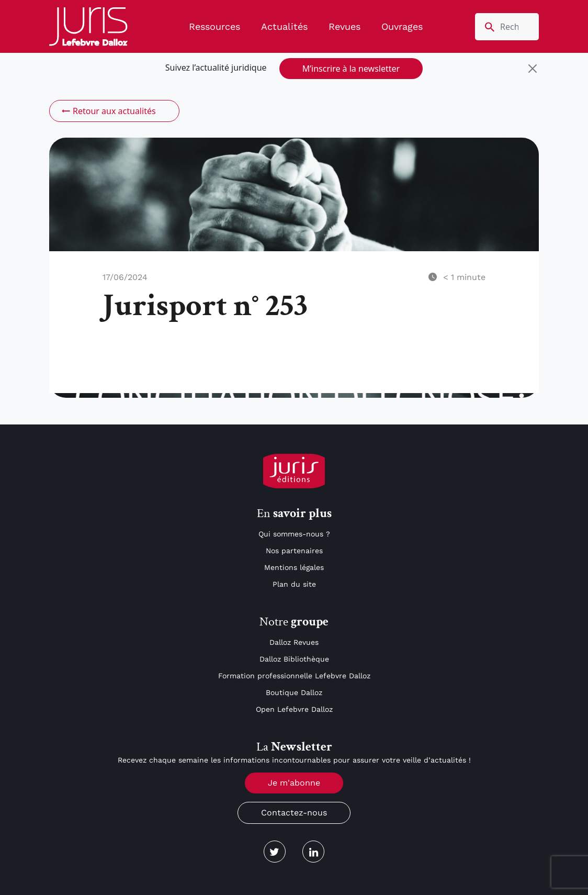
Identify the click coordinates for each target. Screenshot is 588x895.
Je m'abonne (294, 783)
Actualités (284, 26)
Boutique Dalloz (294, 692)
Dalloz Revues (294, 642)
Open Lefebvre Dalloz (294, 709)
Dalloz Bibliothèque (294, 659)
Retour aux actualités (108, 111)
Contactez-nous (294, 813)
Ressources (214, 26)
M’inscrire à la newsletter (351, 69)
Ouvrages (402, 26)
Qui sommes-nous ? (294, 534)
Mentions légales (294, 567)
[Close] (533, 69)
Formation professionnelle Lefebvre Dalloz (294, 676)
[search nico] (507, 27)
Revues (344, 26)
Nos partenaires (294, 551)
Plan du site (294, 584)
